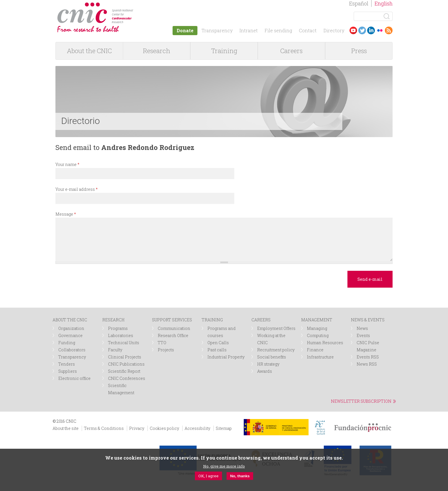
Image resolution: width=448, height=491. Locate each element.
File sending (278, 30)
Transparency (217, 30)
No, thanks (240, 476)
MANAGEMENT (317, 320)
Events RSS (368, 357)
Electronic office (74, 378)
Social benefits (272, 357)
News (362, 328)
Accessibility (197, 428)
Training (224, 51)
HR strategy (268, 364)
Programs (118, 328)
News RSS (367, 364)
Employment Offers (276, 328)
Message (66, 214)
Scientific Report (124, 371)
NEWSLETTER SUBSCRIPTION (361, 401)
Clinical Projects (125, 357)
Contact (308, 30)
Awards (265, 371)
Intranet (249, 30)
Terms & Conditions (104, 428)
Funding (67, 343)
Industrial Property (226, 357)
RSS (389, 30)
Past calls (217, 350)
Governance (70, 335)
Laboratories (121, 335)
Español (359, 3)
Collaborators (72, 350)
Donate (185, 30)
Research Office (173, 335)
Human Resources (325, 343)
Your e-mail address (77, 189)
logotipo (137, 5)
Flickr (380, 30)
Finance (315, 350)
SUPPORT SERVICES (172, 320)
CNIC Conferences (127, 378)
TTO (162, 343)
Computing (318, 335)
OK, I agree (208, 476)
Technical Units (124, 343)
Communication (174, 328)
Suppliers (68, 371)
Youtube (353, 30)
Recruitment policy (276, 350)
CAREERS (261, 320)
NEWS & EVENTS (368, 320)
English (384, 3)
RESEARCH (113, 320)
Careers (291, 51)
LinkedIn (371, 30)
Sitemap (224, 428)
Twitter (362, 30)
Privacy (137, 428)
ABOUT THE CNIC (70, 320)
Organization (71, 328)
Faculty (115, 350)
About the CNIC (89, 51)
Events (363, 335)
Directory (334, 30)
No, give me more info (224, 466)
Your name (67, 164)
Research (157, 51)
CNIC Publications (126, 364)
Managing (317, 328)
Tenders (67, 364)
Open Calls (218, 343)
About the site (66, 428)
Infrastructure (320, 357)
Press (359, 51)
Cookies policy (164, 428)
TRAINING (212, 320)
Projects (166, 350)
